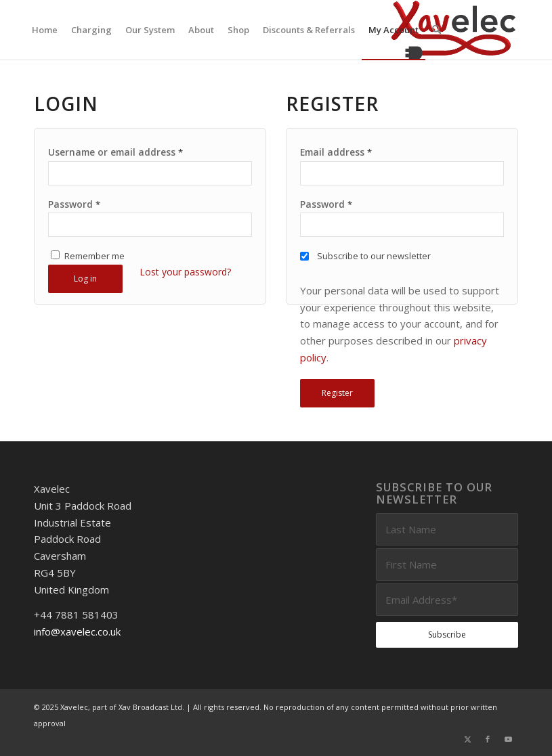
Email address (336, 152)
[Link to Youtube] (508, 739)
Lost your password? (185, 272)
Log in (85, 279)
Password (74, 204)
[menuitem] (45, 30)
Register (337, 393)
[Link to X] (467, 739)
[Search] (437, 30)
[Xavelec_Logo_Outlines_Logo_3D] (453, 30)
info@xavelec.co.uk (77, 631)
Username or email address (115, 152)
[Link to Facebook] (488, 739)
